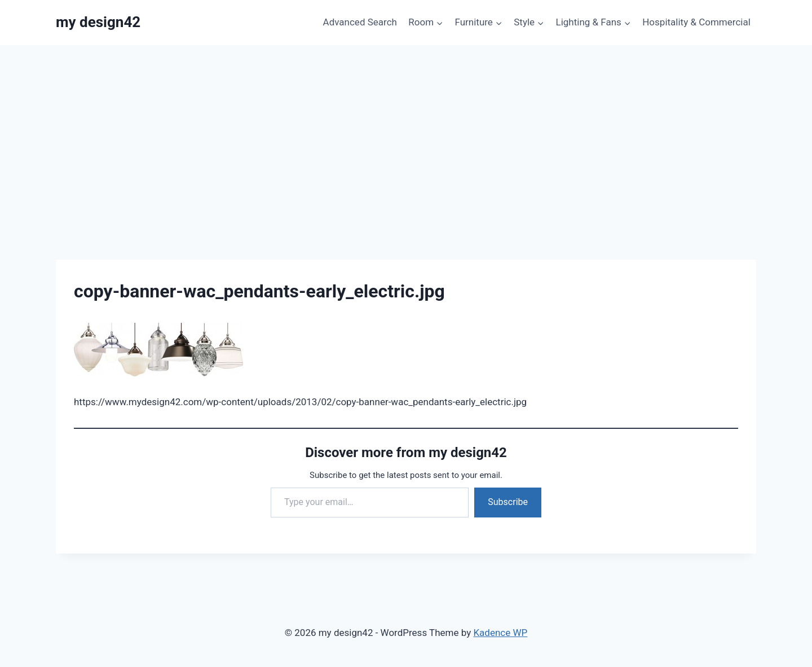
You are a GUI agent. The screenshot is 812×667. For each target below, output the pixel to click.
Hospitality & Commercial (696, 22)
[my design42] (98, 22)
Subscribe (508, 502)
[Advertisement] (406, 130)
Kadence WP (500, 633)
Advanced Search (360, 22)
